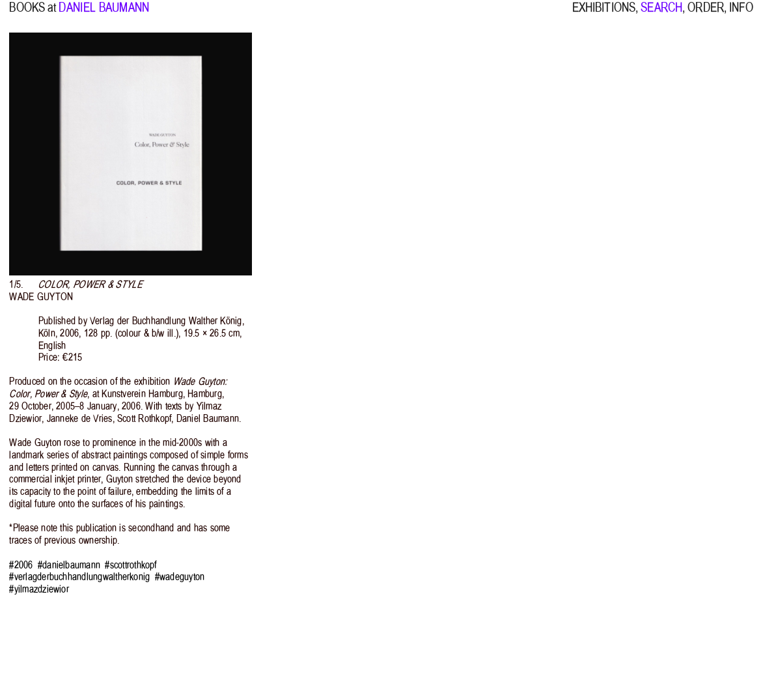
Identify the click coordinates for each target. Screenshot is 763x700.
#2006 (21, 565)
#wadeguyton (180, 577)
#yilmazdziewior (39, 589)
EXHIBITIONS (604, 15)
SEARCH (661, 15)
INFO (741, 15)
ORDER (706, 15)
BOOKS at (33, 15)
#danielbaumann (69, 565)
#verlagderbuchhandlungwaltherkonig (79, 577)
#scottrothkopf (131, 565)
